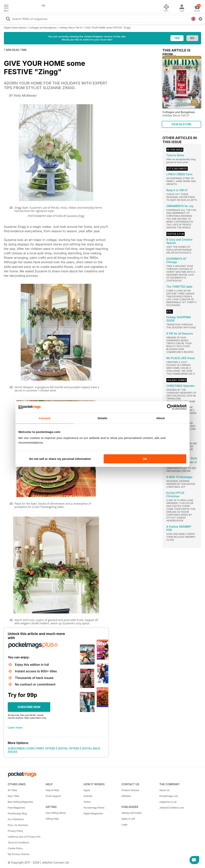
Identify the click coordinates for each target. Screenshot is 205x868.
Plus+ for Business (18, 825)
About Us (164, 790)
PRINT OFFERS (46, 748)
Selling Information (132, 813)
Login (124, 825)
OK (145, 459)
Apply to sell (128, 819)
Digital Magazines (93, 813)
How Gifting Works (56, 813)
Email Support (53, 796)
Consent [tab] (45, 418)
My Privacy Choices (19, 854)
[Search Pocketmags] (8, 19)
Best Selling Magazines (20, 802)
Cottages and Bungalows (43, 28)
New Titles (14, 796)
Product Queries (130, 790)
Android (88, 796)
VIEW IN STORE (182, 124)
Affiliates (126, 796)
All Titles (12, 790)
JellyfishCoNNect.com (172, 808)
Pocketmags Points (94, 808)
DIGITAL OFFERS (69, 748)
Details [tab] (102, 418)
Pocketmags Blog (17, 813)
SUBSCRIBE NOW (29, 707)
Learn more (15, 727)
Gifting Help (52, 819)
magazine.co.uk (168, 802)
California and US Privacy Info (24, 837)
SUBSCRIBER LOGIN (21, 748)
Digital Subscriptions (15, 28)
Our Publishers (16, 819)
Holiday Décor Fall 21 (71, 28)
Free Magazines (16, 808)
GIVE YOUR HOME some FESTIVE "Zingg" (108, 28)
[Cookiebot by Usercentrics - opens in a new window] (170, 407)
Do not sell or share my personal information (60, 459)
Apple (87, 790)
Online (87, 802)
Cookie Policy (15, 848)
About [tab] (161, 418)
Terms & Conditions (18, 843)
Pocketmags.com (169, 796)
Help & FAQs (52, 790)
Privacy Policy (15, 831)
